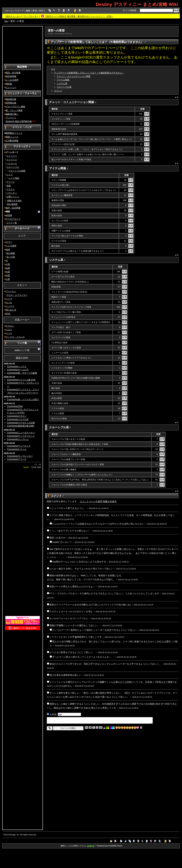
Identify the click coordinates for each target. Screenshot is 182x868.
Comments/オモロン (17, 416)
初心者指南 (12, 204)
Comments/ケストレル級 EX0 (21, 380)
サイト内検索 (129, 10)
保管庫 (9, 215)
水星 (8, 272)
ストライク (12, 160)
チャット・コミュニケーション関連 (73, 76)
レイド (10, 175)
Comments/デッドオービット (21, 436)
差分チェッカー (13, 16)
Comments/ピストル (17, 449)
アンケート (11, 118)
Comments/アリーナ (17, 459)
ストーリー (11, 88)
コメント (58, 91)
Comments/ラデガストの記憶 (21, 423)
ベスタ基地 (11, 246)
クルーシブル (13, 167)
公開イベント (13, 197)
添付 (41, 11)
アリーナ (11, 182)
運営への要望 (56, 30)
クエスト (11, 189)
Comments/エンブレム (18, 439)
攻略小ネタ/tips (14, 201)
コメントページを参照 (91, 501)
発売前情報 (11, 76)
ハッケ (9, 333)
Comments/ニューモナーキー (21, 433)
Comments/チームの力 (18, 370)
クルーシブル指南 (17, 171)
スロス (9, 330)
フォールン (11, 291)
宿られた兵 (11, 310)
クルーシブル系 (64, 87)
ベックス (10, 306)
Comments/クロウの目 (18, 419)
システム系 (62, 83)
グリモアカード (13, 219)
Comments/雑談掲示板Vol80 (21, 426)
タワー (9, 242)
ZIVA (8, 314)
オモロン (10, 326)
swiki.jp (91, 846)
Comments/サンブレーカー (20, 456)
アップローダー (31, 16)
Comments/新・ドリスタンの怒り (23, 400)
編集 (28, 11)
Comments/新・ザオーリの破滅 (22, 373)
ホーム (10, 11)
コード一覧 (12, 223)
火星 (8, 264)
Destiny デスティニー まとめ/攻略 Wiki (137, 4)
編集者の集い (12, 114)
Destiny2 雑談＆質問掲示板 (19, 121)
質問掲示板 (11, 103)
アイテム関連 (63, 80)
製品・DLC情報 (13, 73)
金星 (8, 268)
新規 (35, 11)
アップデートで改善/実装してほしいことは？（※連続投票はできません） (89, 73)
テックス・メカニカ (15, 337)
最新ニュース (12, 137)
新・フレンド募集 (14, 110)
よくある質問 (12, 80)
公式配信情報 (12, 141)
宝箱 (9, 186)
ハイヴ (9, 299)
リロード (19, 11)
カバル (9, 303)
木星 (8, 275)
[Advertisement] (23, 45)
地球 (8, 250)
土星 (8, 279)
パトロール (12, 164)
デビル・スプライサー (17, 295)
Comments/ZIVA (15, 406)
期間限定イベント (14, 133)
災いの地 (11, 257)
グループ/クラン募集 (15, 107)
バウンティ (12, 193)
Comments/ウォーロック (19, 446)
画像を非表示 (110, 501)
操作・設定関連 (13, 208)
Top (6, 21)
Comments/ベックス (17, 366)
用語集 (9, 84)
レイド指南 (14, 178)
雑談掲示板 (11, 99)
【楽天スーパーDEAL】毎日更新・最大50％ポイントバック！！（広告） (79, 16)
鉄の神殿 (11, 253)
